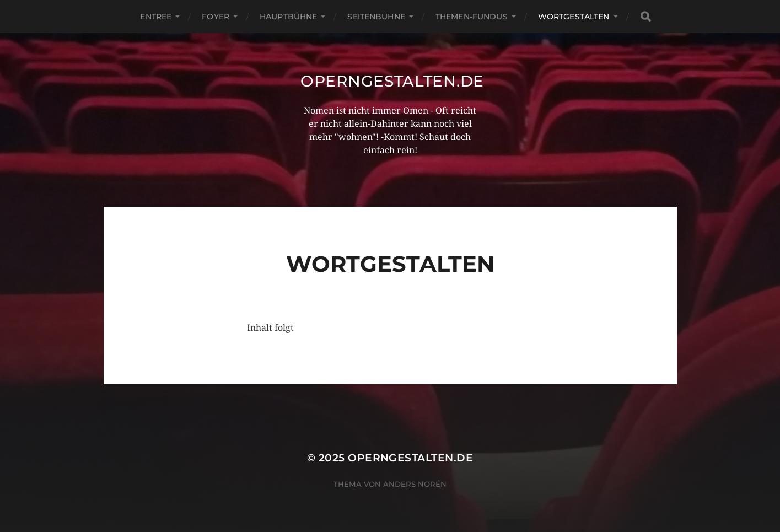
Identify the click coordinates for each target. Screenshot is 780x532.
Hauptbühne (288, 17)
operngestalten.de (392, 81)
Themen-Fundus (472, 17)
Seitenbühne (376, 17)
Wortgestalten (574, 17)
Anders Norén (415, 484)
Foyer (216, 17)
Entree (156, 17)
